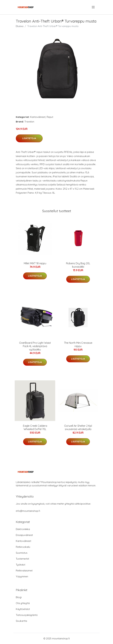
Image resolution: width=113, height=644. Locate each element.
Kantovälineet (38, 117)
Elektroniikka (23, 529)
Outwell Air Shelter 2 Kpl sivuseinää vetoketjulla (78, 427)
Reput (50, 117)
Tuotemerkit (22, 559)
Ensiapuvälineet (24, 535)
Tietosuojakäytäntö (27, 615)
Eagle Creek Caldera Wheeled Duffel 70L (35, 427)
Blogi (19, 597)
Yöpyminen (22, 576)
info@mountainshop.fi (28, 511)
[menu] (93, 7)
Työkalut (21, 565)
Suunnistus (22, 553)
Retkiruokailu (23, 547)
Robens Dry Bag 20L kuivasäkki (78, 265)
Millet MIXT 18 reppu (35, 263)
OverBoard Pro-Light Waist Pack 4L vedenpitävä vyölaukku (35, 346)
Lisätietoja (29, 138)
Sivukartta (21, 621)
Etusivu (20, 26)
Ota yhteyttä (23, 603)
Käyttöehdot (23, 609)
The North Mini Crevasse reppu (78, 344)
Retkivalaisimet (24, 571)
